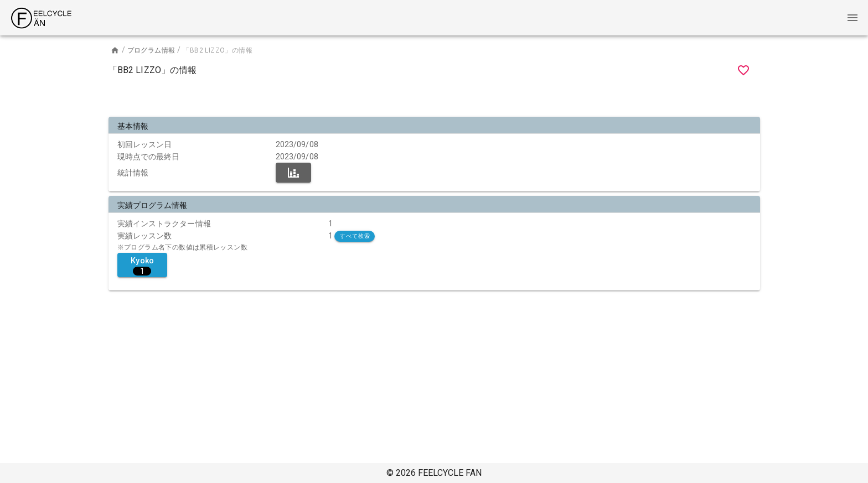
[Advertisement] (434, 98)
